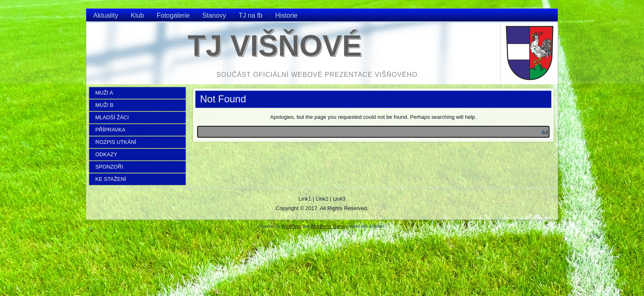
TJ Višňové (275, 46)
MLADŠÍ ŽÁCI (112, 117)
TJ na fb (251, 15)
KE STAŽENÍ (111, 179)
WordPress (291, 226)
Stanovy (214, 15)
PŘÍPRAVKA (110, 130)
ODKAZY (106, 154)
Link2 (322, 199)
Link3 (339, 199)
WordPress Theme (328, 226)
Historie (286, 15)
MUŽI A (104, 93)
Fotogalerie (173, 15)
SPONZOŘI (109, 167)
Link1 (305, 199)
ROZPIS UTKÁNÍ (116, 142)
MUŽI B (104, 105)
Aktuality (106, 15)
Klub (137, 15)
